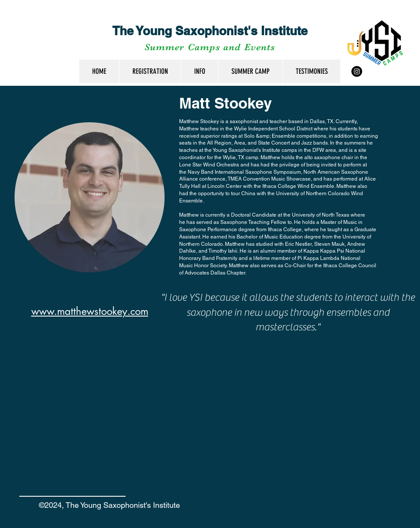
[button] (199, 71)
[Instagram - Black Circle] (357, 71)
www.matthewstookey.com (90, 311)
